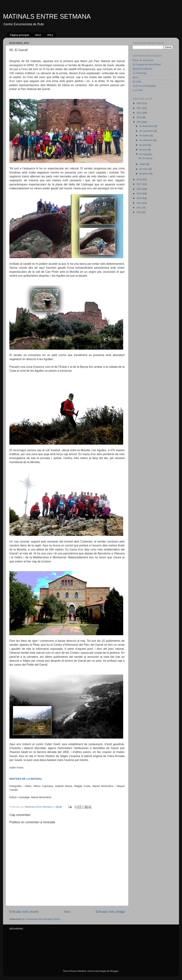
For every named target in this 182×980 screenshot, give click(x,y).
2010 (140, 212)
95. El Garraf (146, 158)
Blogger (114, 971)
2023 (140, 103)
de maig (144, 154)
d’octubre (145, 135)
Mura (136, 77)
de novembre (147, 131)
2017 (140, 184)
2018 (140, 179)
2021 (140, 113)
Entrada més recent (24, 912)
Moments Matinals (143, 69)
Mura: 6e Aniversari (143, 60)
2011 (50, 35)
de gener (144, 174)
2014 (140, 198)
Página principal (19, 35)
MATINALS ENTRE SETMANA (47, 16)
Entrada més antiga (110, 912)
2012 (38, 35)
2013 (140, 203)
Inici (67, 912)
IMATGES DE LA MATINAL (26, 779)
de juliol (144, 145)
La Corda (138, 90)
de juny (144, 150)
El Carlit (137, 82)
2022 (140, 108)
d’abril (143, 164)
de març (144, 169)
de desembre (147, 126)
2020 (140, 117)
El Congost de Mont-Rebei (147, 64)
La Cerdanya (140, 73)
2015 (140, 193)
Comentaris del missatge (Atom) (43, 919)
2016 (140, 189)
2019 (140, 122)
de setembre (146, 140)
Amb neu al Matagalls (144, 86)
